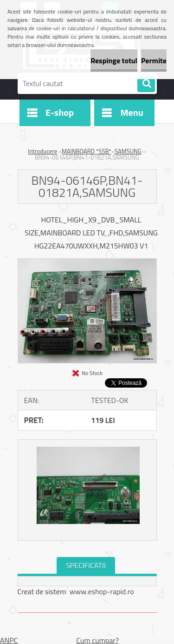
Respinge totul (114, 60)
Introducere (42, 151)
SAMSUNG (128, 151)
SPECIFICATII (86, 565)
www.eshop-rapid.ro (102, 591)
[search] (146, 84)
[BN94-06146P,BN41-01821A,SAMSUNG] (87, 262)
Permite (154, 60)
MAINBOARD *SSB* (87, 151)
